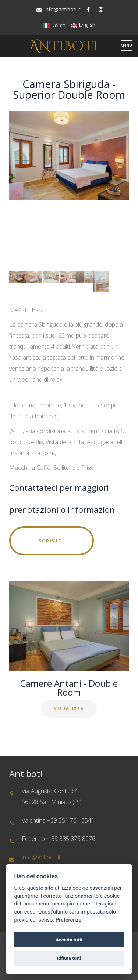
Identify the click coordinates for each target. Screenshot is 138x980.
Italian (54, 25)
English (83, 25)
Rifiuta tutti (69, 958)
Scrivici (52, 541)
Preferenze (68, 920)
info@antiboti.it (63, 9)
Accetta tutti (69, 940)
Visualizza (69, 709)
